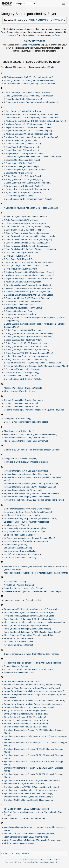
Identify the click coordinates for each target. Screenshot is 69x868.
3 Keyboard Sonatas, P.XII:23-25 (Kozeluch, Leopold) (28, 134)
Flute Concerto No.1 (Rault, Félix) (19, 431)
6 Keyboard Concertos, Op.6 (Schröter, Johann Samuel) (29, 275)
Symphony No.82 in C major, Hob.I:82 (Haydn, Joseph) (29, 797)
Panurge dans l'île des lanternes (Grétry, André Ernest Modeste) (33, 609)
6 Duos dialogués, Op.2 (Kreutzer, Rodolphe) (24, 230)
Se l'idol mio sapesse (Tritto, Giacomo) (21, 681)
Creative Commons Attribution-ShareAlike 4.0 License (43, 860)
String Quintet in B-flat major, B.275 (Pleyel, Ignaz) (27, 714)
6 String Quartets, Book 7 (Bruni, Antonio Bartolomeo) (28, 337)
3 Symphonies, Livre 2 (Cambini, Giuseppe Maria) (26, 189)
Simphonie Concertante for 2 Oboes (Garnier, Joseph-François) (32, 685)
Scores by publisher (20, 853)
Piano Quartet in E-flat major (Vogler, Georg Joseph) (28, 629)
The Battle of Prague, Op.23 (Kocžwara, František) (27, 809)
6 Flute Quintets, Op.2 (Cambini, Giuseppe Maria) (26, 266)
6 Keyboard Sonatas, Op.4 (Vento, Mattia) (23, 282)
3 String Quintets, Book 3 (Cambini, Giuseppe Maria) (28, 183)
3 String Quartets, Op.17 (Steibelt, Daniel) (23, 176)
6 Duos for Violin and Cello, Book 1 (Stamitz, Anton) (27, 243)
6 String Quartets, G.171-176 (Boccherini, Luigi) (25, 346)
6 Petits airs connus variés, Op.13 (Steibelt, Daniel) (27, 292)
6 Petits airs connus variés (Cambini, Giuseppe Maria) (28, 288)
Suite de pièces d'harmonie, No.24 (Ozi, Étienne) (26, 724)
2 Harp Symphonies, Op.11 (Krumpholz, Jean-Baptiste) (29, 96)
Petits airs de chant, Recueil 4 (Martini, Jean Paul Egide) (29, 616)
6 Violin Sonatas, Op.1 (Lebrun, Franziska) (23, 379)
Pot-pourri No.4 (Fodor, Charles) (18, 645)
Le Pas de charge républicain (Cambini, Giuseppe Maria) (30, 538)
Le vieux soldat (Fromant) (16, 545)
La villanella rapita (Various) (16, 525)
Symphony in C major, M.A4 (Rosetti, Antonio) (25, 784)
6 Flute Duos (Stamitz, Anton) (17, 256)
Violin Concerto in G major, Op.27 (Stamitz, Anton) (27, 837)
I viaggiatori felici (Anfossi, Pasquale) (21, 459)
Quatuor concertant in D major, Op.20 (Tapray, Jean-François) (32, 654)
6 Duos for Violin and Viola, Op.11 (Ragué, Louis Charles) (30, 249)
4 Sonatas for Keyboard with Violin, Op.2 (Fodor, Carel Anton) (32, 208)
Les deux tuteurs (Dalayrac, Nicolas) (20, 551)
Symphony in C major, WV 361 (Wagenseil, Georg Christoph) (31, 787)
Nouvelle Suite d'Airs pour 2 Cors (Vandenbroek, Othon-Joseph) (33, 591)
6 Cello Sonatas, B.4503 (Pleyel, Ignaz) (22, 220)
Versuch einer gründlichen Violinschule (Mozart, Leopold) (30, 834)
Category (6, 853)
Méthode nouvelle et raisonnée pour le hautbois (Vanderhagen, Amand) (36, 573)
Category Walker (35, 41)
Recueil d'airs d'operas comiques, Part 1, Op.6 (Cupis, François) (33, 663)
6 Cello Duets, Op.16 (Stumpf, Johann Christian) (26, 217)
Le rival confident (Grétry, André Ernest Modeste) (26, 541)
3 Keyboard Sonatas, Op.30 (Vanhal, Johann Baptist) (28, 124)
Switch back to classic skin (49, 862)
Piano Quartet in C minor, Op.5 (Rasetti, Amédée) (26, 626)
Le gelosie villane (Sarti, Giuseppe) (20, 535)
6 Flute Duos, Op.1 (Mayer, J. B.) (19, 259)
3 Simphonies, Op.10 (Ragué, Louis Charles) (24, 153)
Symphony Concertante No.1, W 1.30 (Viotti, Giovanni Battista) (32, 780)
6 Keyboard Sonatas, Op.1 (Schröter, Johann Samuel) (28, 279)
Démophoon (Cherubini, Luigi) (18, 419)
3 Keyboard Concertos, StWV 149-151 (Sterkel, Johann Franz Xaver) (35, 121)
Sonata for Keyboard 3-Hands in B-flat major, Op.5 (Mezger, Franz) (34, 691)
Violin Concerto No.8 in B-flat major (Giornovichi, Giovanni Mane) (33, 840)
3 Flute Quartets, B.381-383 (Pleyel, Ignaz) (23, 111)
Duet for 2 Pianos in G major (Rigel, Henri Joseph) (27, 422)
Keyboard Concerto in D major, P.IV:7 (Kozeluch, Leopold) (30, 487)
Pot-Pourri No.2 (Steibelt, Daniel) (19, 642)
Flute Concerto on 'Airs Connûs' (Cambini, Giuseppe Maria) (31, 434)
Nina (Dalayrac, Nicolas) (15, 582)
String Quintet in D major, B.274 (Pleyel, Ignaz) (25, 717)
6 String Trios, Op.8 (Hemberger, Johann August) (26, 356)
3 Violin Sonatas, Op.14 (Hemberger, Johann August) (28, 199)
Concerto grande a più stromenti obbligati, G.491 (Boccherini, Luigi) (34, 410)
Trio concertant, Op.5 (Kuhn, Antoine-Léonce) (24, 818)
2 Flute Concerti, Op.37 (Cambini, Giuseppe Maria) (27, 93)
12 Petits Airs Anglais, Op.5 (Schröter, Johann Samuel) (29, 77)
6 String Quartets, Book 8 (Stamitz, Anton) (23, 340)
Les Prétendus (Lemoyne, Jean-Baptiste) (22, 554)
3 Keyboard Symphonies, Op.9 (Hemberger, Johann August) (31, 137)
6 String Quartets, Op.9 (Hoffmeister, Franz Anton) (27, 350)
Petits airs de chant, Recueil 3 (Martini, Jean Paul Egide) (29, 613)
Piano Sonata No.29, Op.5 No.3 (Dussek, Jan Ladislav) (29, 635)
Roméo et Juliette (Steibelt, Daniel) (20, 673)
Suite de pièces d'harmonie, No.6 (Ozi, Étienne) (25, 727)
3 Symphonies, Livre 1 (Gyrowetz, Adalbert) (24, 186)
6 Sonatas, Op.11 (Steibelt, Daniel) (20, 305)
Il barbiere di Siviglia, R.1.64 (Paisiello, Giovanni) (26, 462)
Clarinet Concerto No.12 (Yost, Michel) (21, 407)
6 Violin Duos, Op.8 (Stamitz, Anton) (20, 376)
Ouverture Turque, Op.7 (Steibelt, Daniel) (22, 600)
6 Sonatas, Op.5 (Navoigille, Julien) (20, 314)
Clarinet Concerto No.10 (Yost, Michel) (21, 403)
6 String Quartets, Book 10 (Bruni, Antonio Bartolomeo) (29, 333)
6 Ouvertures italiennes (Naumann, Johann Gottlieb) (27, 285)
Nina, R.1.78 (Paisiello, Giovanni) (19, 585)
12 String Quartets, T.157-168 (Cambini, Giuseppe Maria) (30, 80)
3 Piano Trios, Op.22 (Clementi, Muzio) (21, 150)
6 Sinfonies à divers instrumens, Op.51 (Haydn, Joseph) (29, 295)
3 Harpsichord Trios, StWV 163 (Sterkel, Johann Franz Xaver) (32, 118)
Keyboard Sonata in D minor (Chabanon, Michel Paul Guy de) (32, 493)
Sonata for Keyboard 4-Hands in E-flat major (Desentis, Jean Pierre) (35, 701)
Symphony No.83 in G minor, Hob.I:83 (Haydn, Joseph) (29, 800)
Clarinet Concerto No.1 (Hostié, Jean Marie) (24, 400)
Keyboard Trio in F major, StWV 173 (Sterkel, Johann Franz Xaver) (34, 500)
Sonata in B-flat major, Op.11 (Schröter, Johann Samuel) (29, 707)
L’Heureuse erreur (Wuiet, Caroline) (20, 558)
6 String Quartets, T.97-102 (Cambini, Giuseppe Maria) (29, 353)
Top (15, 20)
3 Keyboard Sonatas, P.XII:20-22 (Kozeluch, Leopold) (28, 131)
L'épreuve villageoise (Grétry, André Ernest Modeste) (28, 509)
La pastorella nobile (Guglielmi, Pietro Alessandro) (26, 522)
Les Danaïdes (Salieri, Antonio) (18, 548)
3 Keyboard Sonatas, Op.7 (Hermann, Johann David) (28, 127)
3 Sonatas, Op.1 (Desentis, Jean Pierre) (22, 160)
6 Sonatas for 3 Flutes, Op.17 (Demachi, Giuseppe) (27, 298)
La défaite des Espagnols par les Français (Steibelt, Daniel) (31, 518)
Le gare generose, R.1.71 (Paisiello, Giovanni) (25, 532)
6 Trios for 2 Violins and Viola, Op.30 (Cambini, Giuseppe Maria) (33, 363)
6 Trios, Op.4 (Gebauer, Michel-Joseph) (22, 369)
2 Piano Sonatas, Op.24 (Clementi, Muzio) (23, 99)
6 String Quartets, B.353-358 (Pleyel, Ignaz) (24, 330)
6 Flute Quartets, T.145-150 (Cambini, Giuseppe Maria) (29, 262)
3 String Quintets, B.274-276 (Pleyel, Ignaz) (24, 180)
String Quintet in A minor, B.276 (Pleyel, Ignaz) (25, 711)
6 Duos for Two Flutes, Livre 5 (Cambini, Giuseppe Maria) (30, 236)
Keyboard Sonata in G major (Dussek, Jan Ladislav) (27, 497)
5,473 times (17, 862)
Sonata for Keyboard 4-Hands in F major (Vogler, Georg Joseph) (33, 704)
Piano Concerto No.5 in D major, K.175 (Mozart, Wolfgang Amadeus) (35, 622)
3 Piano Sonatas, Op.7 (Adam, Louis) (21, 140)
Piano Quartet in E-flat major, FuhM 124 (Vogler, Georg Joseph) (33, 632)
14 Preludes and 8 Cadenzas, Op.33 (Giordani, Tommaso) (30, 84)
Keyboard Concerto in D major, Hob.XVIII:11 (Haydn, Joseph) (32, 484)
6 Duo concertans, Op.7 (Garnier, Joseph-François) (27, 227)
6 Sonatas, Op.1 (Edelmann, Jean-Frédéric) (24, 301)
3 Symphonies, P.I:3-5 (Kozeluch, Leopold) (23, 192)
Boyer (3, 32)
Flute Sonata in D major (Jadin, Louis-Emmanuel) (26, 438)
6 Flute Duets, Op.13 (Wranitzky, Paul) (21, 253)
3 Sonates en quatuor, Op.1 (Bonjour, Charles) (25, 170)
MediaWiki (35, 862)
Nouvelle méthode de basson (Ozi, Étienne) (24, 588)
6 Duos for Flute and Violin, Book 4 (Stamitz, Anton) (27, 233)
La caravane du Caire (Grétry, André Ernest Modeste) (28, 512)
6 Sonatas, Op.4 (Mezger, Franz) (19, 311)
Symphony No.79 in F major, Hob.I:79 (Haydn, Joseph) (29, 794)
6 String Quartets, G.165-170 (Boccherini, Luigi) (25, 343)
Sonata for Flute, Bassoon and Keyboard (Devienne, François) (32, 688)
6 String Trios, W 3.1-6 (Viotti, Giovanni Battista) (25, 360)
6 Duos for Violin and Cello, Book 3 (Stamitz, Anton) (27, 246)
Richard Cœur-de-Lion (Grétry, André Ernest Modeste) (28, 669)
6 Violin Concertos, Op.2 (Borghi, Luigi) (22, 372)
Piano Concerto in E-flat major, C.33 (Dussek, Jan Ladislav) (31, 619)
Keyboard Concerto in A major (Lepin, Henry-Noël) (27, 471)
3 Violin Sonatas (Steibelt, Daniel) (19, 196)
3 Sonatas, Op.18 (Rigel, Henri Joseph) (22, 166)
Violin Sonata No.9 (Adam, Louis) (19, 843)
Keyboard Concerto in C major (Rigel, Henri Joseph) (27, 474)
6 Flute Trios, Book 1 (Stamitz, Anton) (21, 269)
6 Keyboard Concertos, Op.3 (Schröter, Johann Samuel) (29, 272)
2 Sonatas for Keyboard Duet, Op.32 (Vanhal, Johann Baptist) (32, 102)
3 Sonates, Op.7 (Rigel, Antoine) (19, 173)
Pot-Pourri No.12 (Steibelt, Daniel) (19, 638)
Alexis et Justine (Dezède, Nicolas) (20, 391)
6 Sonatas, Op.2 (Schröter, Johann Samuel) (24, 308)
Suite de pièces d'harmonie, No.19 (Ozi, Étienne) (26, 720)
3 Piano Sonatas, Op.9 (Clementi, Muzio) (22, 144)
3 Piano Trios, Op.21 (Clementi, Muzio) (21, 147)
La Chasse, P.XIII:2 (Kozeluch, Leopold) (22, 515)
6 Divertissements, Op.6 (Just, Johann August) (25, 223)
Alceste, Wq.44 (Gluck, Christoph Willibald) (23, 388)
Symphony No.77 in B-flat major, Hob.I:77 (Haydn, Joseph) (30, 790)
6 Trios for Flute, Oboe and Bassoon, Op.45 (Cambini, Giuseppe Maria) (36, 366)
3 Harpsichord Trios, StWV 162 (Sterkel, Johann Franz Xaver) (32, 114)
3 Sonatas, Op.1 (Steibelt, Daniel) (19, 163)
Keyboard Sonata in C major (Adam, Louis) (23, 490)
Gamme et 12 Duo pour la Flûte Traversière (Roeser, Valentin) (32, 450)
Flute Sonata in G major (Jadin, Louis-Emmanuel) (26, 441)
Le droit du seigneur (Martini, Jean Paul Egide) (25, 528)
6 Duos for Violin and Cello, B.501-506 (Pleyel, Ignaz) (28, 240)
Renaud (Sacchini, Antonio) (16, 666)
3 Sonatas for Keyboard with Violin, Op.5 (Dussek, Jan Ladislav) (33, 157)
